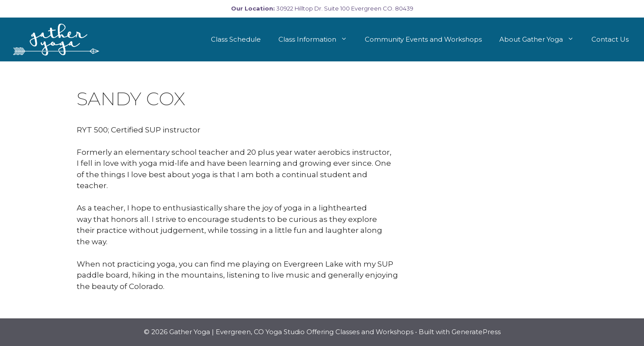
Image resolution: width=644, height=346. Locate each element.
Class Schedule (236, 39)
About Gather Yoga (541, 39)
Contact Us (610, 39)
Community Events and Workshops (423, 39)
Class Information (317, 39)
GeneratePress (476, 332)
